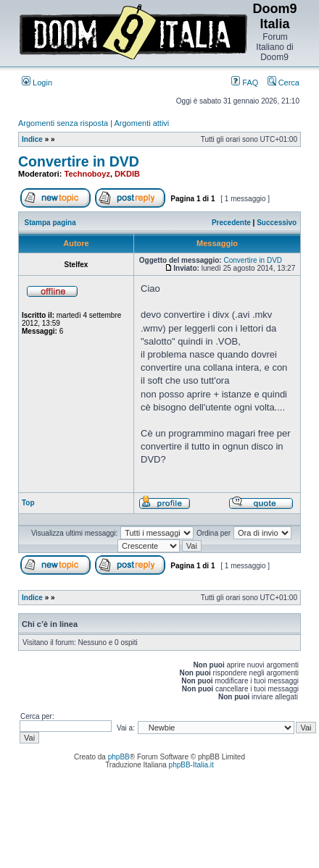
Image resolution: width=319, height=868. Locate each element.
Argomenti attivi (142, 123)
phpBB (119, 757)
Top (28, 503)
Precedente (231, 223)
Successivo (277, 223)
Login (37, 83)
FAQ (245, 83)
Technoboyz (87, 174)
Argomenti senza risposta (63, 123)
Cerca (283, 83)
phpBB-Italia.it (191, 765)
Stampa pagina (50, 223)
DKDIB (127, 174)
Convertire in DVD (79, 161)
